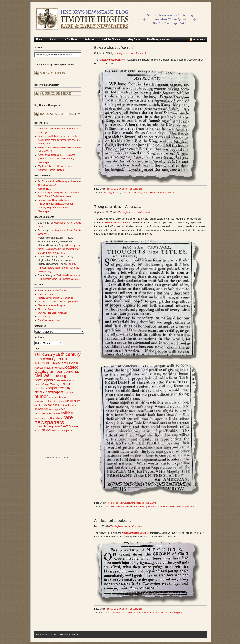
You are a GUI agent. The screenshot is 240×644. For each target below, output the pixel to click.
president (190, 507)
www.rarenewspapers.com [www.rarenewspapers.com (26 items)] (65, 430)
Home (39, 39)
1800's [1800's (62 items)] (40, 363)
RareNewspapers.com (159, 39)
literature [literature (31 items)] (63, 405)
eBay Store (134, 39)
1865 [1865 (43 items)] (49, 363)
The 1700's (112, 189)
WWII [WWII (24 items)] (48, 430)
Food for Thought (115, 503)
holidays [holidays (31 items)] (69, 392)
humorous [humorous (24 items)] (53, 397)
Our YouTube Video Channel (52, 313)
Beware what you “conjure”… (116, 48)
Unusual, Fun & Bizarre (131, 189)
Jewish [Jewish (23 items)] (63, 401)
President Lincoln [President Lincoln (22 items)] (42, 419)
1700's (106, 507)
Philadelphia (175, 613)
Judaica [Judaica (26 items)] (38, 405)
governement (152, 507)
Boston (117, 193)
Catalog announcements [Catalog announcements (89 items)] (57, 371)
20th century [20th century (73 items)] (45, 359)
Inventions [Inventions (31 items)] (54, 401)
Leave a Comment (136, 53)
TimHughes (120, 53)
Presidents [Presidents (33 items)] (56, 418)
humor (145, 193)
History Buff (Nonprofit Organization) (56, 298)
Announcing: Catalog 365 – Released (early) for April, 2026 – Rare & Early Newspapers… (57, 159)
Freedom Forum (46, 294)
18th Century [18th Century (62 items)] (45, 355)
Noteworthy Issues (135, 503)
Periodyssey (44, 317)
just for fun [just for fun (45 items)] (50, 405)
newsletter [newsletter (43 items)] (41, 409)
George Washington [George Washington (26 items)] (52, 384)
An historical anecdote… (113, 521)
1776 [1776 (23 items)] (70, 359)
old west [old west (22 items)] (56, 414)
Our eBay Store (46, 309)
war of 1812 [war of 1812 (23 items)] (40, 430)
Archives (89, 39)
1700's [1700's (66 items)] (61, 359)
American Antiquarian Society (53, 290)
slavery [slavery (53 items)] (66, 426)
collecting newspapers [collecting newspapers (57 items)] (50, 378)
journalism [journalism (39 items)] (74, 401)
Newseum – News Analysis (52, 305)
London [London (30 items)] (72, 405)
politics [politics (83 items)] (67, 413)
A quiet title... (45, 189)
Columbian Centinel (131, 193)
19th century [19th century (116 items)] (68, 354)
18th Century (117, 507)
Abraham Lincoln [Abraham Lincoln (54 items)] (65, 363)
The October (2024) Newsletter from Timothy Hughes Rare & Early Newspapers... (56, 208)
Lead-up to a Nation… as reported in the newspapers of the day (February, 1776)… (59, 249)
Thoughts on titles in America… (118, 207)
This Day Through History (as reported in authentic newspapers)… (58, 268)
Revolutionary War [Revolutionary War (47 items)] (47, 426)
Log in (75, 634)
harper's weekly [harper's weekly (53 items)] (59, 388)
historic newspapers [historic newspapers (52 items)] (49, 392)
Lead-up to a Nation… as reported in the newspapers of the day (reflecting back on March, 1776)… (59, 140)
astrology (107, 193)
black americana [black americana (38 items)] (54, 368)
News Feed (199, 40)
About (53, 39)
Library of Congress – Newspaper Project (59, 302)
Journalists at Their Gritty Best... (54, 200)
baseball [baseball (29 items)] (39, 368)
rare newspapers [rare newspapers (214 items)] (54, 420)
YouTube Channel (111, 39)
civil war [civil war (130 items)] (43, 375)
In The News (70, 39)
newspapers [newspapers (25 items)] (54, 409)
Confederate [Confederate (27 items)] (60, 380)
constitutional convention (123, 613)
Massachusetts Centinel (162, 193)
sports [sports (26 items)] (75, 426)
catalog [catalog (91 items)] (72, 367)
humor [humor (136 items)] (41, 396)
